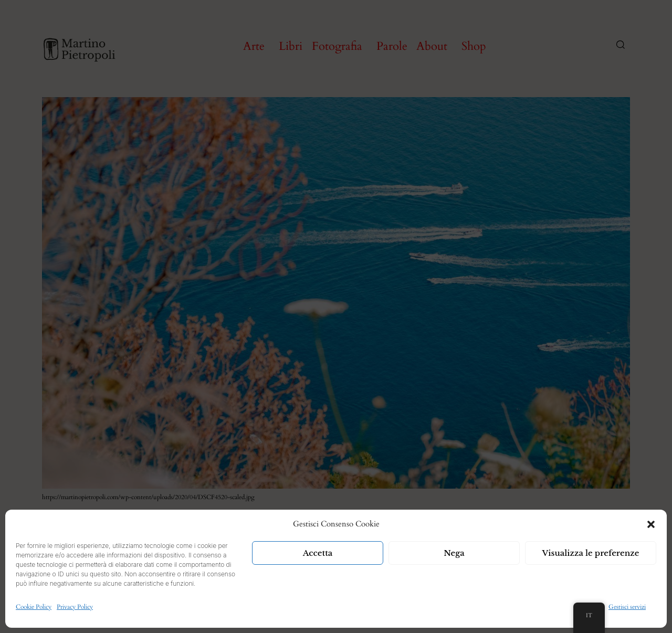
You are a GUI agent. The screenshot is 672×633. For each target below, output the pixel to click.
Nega (454, 553)
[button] (651, 524)
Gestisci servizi (627, 607)
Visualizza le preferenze (591, 553)
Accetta (318, 553)
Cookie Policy (34, 607)
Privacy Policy (75, 607)
